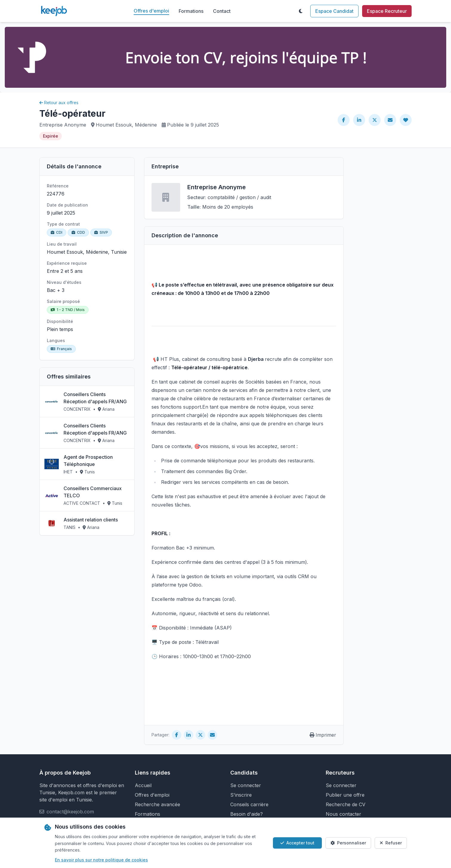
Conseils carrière (249, 804)
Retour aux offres (59, 103)
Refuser (391, 843)
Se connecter (246, 785)
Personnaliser (348, 843)
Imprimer (323, 735)
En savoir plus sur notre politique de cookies (101, 860)
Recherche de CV (346, 804)
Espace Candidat (334, 11)
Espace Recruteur (387, 11)
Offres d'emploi (151, 11)
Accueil (143, 785)
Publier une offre (345, 795)
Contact (222, 11)
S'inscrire (241, 795)
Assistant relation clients (91, 520)
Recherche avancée (157, 804)
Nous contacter (343, 814)
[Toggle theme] (301, 11)
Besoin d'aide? (247, 814)
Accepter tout (297, 843)
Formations (191, 11)
